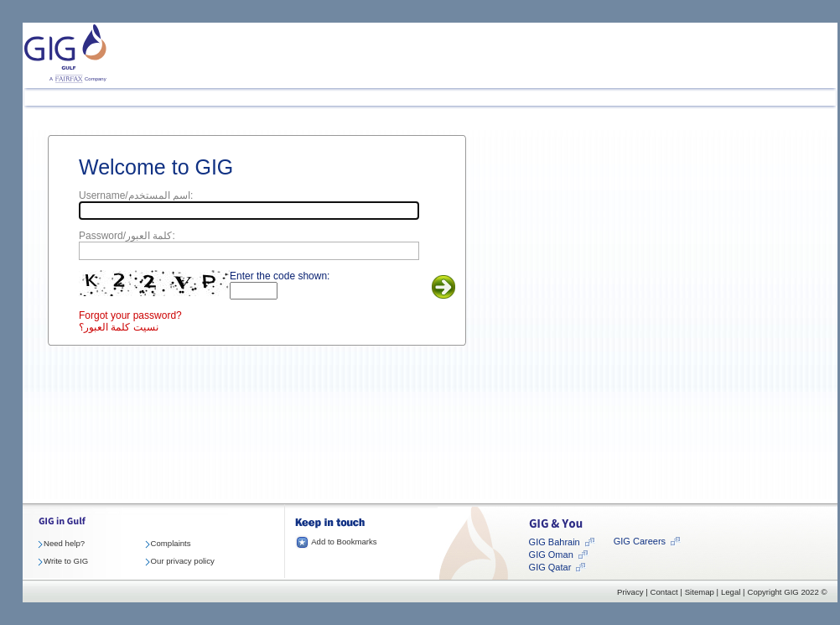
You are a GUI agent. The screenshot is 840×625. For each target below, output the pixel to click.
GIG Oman (551, 555)
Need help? (64, 543)
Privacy (630, 592)
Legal (731, 592)
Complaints (171, 543)
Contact (664, 592)
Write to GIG (66, 561)
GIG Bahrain (555, 542)
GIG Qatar (550, 567)
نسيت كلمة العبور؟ (119, 327)
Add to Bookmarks (344, 542)
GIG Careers (640, 541)
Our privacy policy (183, 561)
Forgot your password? (130, 315)
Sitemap (700, 592)
